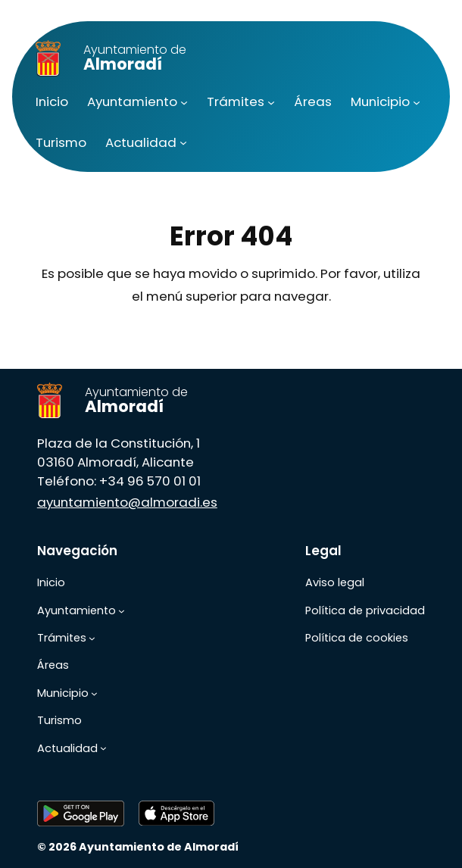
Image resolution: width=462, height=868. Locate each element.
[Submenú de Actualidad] (183, 142)
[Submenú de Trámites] (271, 101)
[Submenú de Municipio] (417, 101)
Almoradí (135, 58)
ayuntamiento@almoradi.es (127, 502)
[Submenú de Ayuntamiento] (184, 101)
